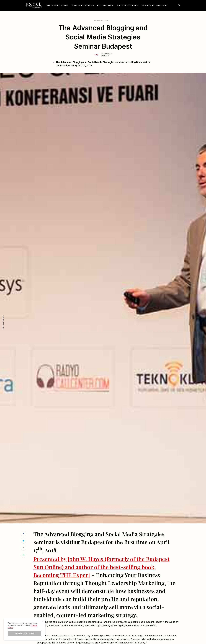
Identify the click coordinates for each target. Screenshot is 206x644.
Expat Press (108, 54)
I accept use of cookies (25, 633)
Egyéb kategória (103, 21)
